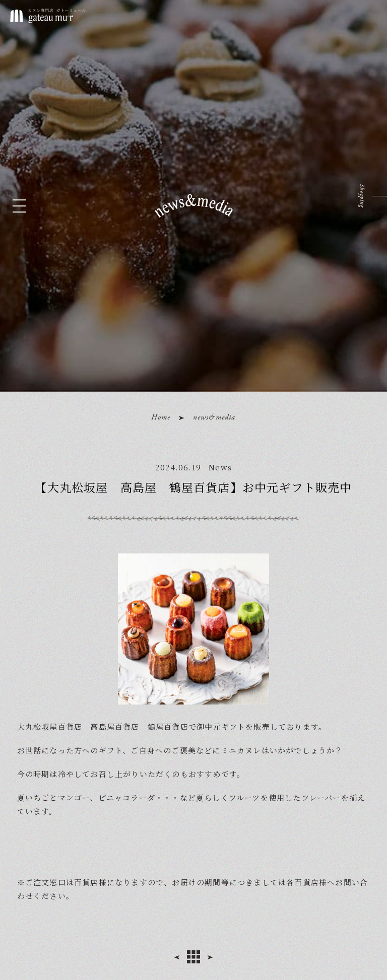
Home (161, 417)
